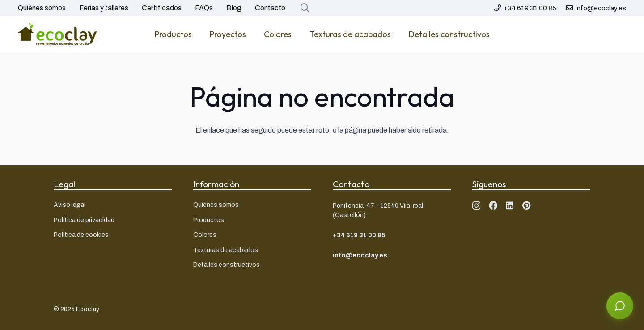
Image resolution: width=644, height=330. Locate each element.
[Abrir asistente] (620, 306)
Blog (234, 8)
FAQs (204, 8)
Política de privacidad (84, 220)
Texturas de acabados (226, 250)
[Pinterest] (527, 205)
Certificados (162, 8)
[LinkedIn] (510, 205)
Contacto (270, 8)
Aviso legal (70, 205)
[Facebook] (493, 205)
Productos (209, 220)
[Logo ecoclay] (58, 34)
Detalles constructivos (227, 265)
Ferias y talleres (104, 8)
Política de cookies (81, 235)
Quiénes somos (42, 8)
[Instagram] (476, 206)
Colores (205, 235)
